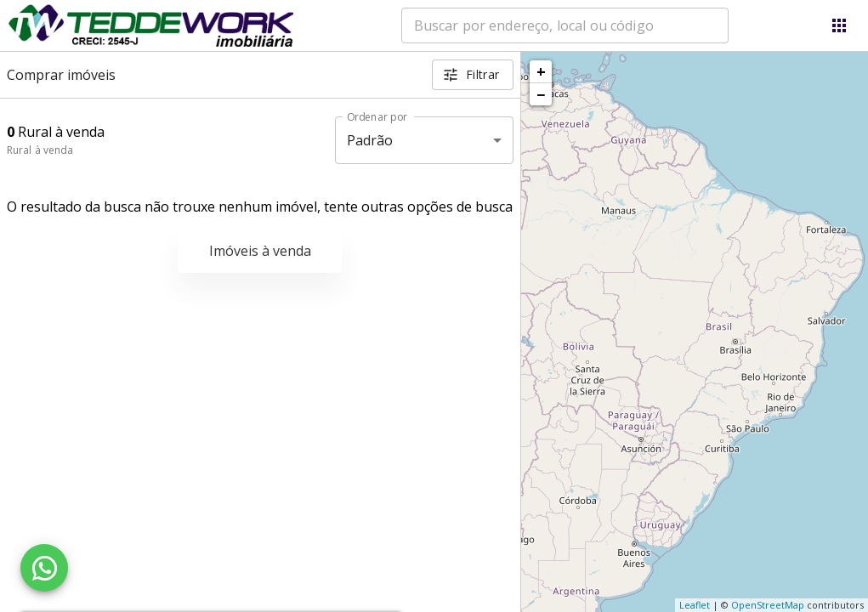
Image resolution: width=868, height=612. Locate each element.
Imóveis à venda (260, 251)
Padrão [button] (370, 140)
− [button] (541, 94)
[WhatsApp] (44, 568)
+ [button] (541, 71)
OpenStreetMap (768, 605)
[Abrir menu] (839, 25)
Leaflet (695, 605)
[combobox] (565, 25)
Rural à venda (40, 150)
